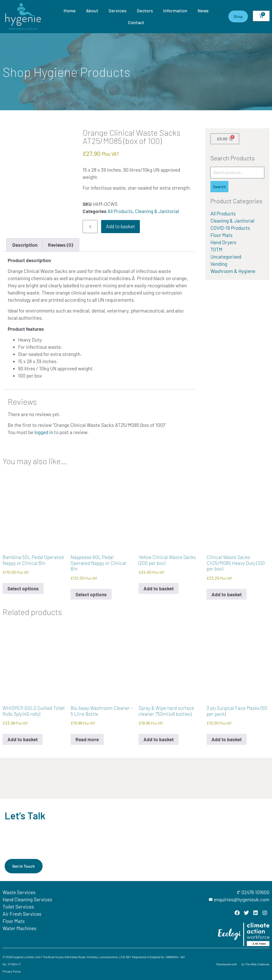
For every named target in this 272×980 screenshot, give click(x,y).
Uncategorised (226, 257)
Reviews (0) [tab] (61, 245)
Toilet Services (18, 907)
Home (70, 11)
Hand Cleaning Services (27, 899)
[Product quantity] (90, 227)
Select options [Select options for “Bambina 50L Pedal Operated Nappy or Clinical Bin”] (23, 588)
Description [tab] (25, 245)
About (92, 11)
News (203, 11)
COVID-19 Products (230, 228)
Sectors (145, 11)
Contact (136, 22)
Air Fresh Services (22, 914)
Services (118, 11)
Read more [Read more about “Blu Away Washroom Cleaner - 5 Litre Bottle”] (87, 739)
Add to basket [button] (159, 588)
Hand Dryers (223, 242)
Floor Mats (221, 235)
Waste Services (19, 892)
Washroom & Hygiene (233, 271)
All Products (120, 211)
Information (175, 11)
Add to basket (120, 226)
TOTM (216, 249)
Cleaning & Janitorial (157, 211)
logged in (44, 432)
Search (219, 186)
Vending (219, 264)
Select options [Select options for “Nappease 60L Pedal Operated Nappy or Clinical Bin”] (91, 594)
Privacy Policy (12, 971)
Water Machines (20, 928)
